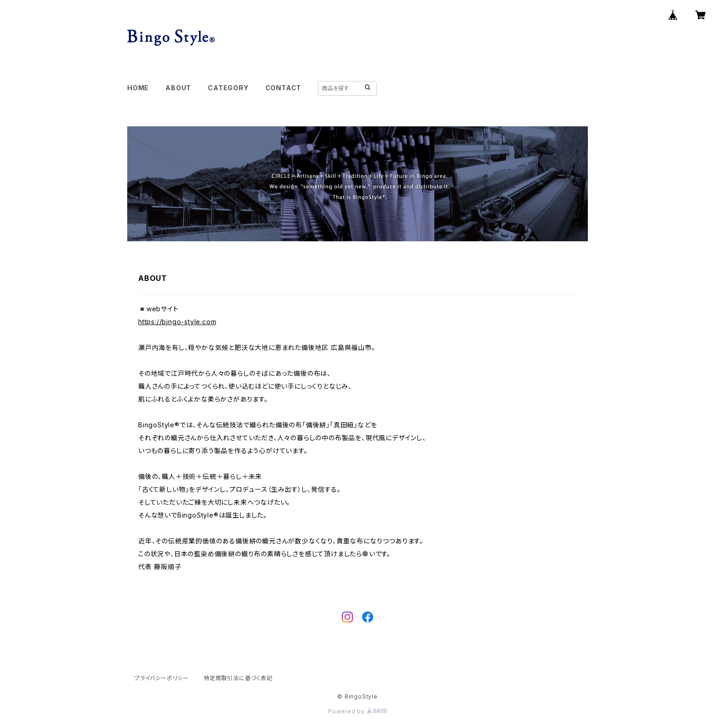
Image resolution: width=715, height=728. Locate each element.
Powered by (357, 711)
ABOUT (178, 88)
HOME (138, 88)
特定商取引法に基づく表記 (238, 678)
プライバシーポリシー (162, 678)
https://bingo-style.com (177, 322)
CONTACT (284, 88)
